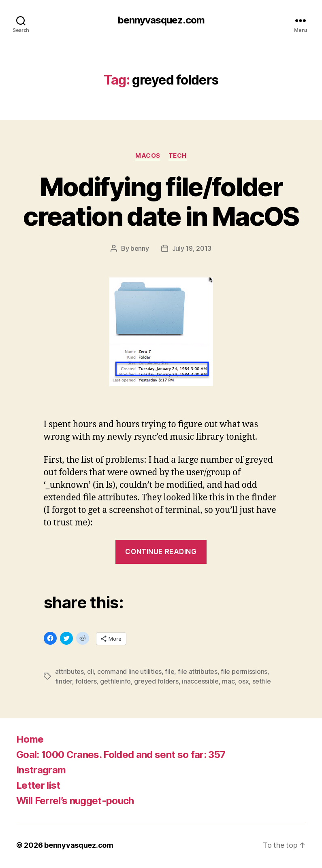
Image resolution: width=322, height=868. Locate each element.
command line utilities (129, 671)
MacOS (148, 156)
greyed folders (156, 681)
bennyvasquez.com (161, 20)
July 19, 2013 (192, 248)
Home (30, 739)
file (170, 671)
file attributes (198, 671)
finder (64, 681)
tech (178, 156)
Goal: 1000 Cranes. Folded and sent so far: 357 (121, 755)
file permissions (244, 671)
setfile (262, 681)
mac (228, 681)
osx (243, 681)
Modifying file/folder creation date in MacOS (161, 201)
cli (90, 671)
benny (140, 248)
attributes (69, 671)
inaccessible (200, 681)
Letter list (38, 785)
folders (86, 681)
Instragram (41, 770)
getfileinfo (115, 681)
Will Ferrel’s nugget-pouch (75, 801)
